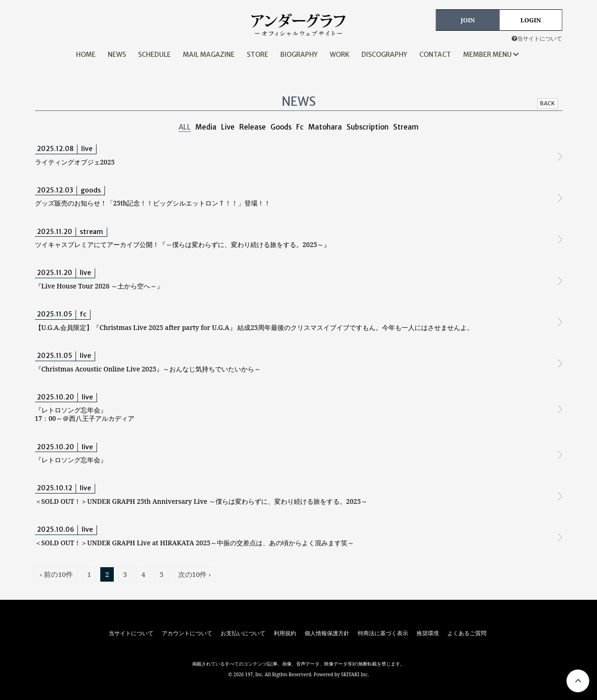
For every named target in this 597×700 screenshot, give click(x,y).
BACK (548, 103)
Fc (300, 127)
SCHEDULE (154, 55)
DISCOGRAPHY (384, 55)
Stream (406, 127)
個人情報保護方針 (327, 633)
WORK (340, 55)
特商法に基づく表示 (383, 633)
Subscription (368, 127)
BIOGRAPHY (299, 55)
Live (228, 127)
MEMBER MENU (491, 55)
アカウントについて (187, 633)
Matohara (325, 127)
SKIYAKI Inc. (355, 674)
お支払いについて (243, 633)
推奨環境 (428, 633)
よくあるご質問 (467, 633)
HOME (86, 55)
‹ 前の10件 (57, 574)
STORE (257, 55)
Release (253, 127)
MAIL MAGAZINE (209, 55)
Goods (281, 127)
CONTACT (435, 55)
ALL (185, 127)
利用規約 (285, 633)
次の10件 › (195, 574)
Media (206, 127)
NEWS (117, 55)
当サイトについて (537, 38)
